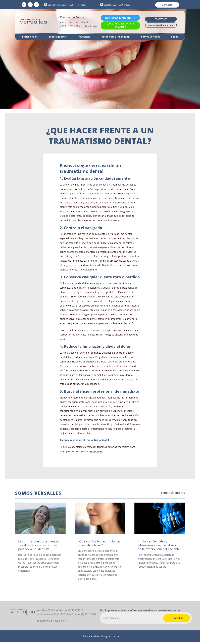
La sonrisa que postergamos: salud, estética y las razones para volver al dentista (39, 547)
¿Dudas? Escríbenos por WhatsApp (120, 25)
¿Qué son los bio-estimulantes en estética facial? (99, 545)
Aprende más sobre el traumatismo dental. (85, 442)
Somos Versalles (151, 37)
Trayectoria (84, 37)
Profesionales (30, 37)
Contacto (167, 5)
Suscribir (177, 620)
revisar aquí (96, 453)
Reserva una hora (120, 18)
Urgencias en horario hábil (161, 25)
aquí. (63, 341)
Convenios (161, 19)
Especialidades (57, 37)
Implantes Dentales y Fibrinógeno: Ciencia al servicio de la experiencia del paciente (160, 547)
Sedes (175, 37)
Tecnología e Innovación (116, 37)
